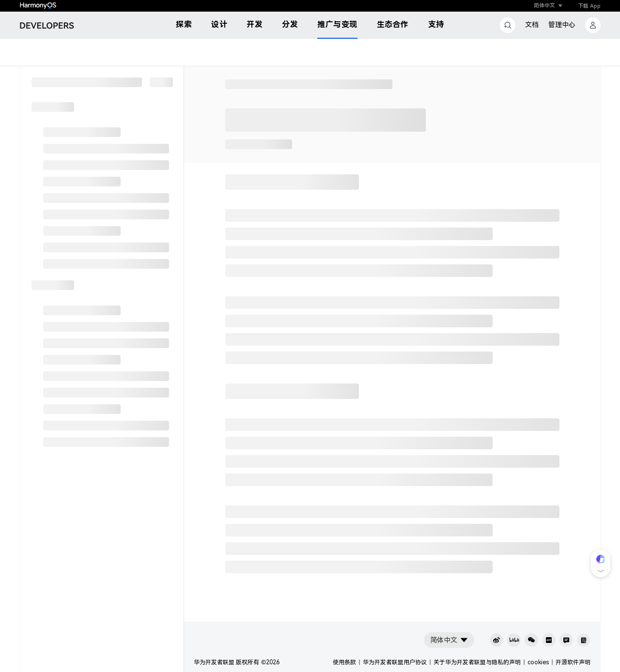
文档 (532, 25)
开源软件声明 (573, 662)
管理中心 (562, 25)
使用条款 (344, 662)
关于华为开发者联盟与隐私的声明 (477, 662)
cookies (538, 662)
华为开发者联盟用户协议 (395, 662)
